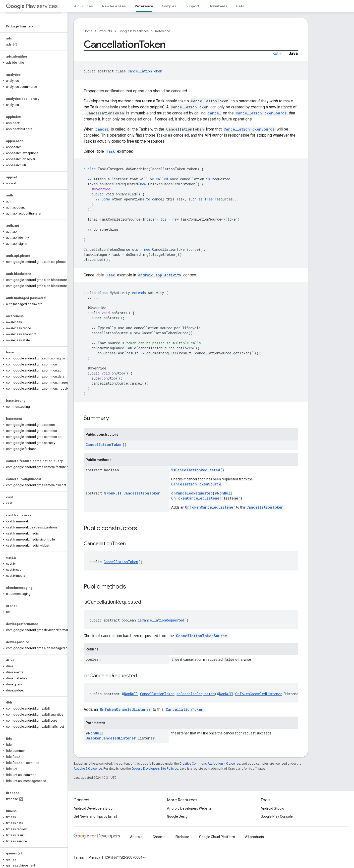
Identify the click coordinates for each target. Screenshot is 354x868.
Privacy (94, 857)
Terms (79, 857)
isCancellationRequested (196, 470)
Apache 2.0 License (88, 769)
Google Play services (134, 31)
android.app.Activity (160, 275)
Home (88, 31)
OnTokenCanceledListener (196, 498)
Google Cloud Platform (217, 837)
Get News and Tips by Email (95, 816)
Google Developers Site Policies (155, 769)
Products (105, 31)
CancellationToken (145, 71)
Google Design (178, 816)
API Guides (83, 6)
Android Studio (272, 808)
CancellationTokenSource (261, 113)
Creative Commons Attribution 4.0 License (210, 763)
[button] (33, 63)
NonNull (114, 493)
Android (136, 837)
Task (110, 151)
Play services (32, 6)
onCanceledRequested (192, 493)
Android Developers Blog (93, 808)
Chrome (159, 837)
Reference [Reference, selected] (144, 6)
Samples (169, 6)
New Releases (114, 6)
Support (192, 6)
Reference (163, 31)
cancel (214, 113)
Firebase (182, 837)
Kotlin (277, 53)
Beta (240, 6)
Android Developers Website (189, 808)
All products (254, 837)
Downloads (218, 6)
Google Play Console (277, 816)
